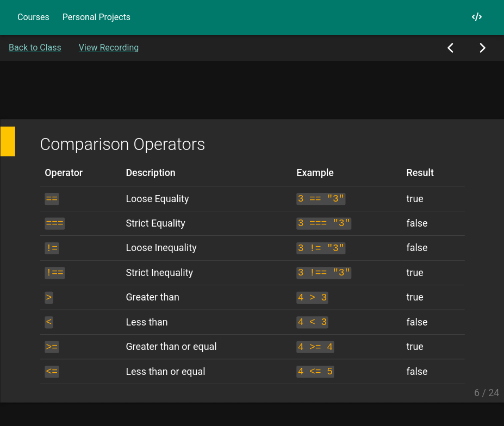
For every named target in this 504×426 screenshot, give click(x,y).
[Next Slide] (482, 48)
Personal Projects (97, 17)
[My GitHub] (477, 17)
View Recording (109, 48)
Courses (33, 17)
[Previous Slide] (451, 48)
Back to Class (35, 48)
